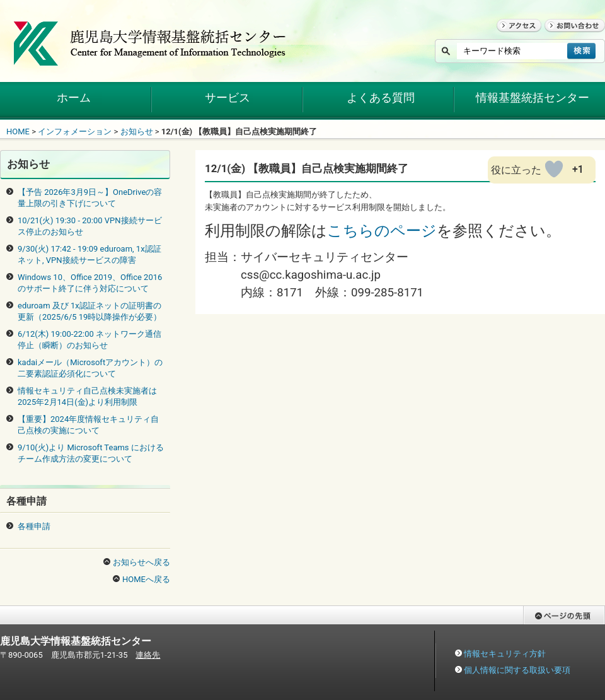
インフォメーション (75, 131)
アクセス (513, 38)
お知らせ (137, 131)
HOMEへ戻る (146, 579)
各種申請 (34, 526)
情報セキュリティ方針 (505, 654)
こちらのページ (382, 231)
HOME (18, 131)
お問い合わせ (569, 38)
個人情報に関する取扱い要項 (517, 670)
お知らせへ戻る (141, 562)
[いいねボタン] (554, 169)
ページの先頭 (548, 630)
